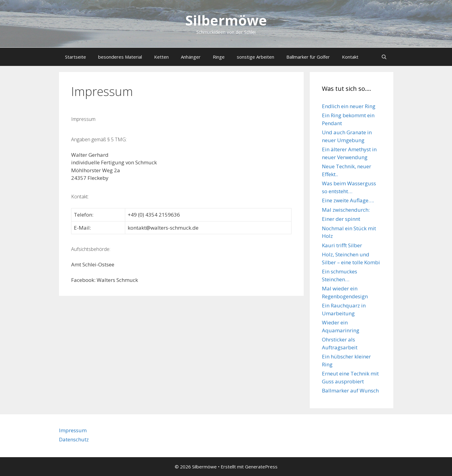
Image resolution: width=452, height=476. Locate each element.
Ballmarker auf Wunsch (350, 390)
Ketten (161, 57)
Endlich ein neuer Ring (349, 106)
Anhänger (191, 57)
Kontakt (350, 57)
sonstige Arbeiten (255, 57)
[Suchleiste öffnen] (384, 57)
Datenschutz (74, 439)
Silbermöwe (226, 20)
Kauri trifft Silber (342, 245)
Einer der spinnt (341, 219)
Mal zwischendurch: (346, 210)
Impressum (73, 430)
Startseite (76, 57)
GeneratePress (261, 467)
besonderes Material (120, 57)
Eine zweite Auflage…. (348, 200)
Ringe (219, 57)
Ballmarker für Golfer (308, 57)
